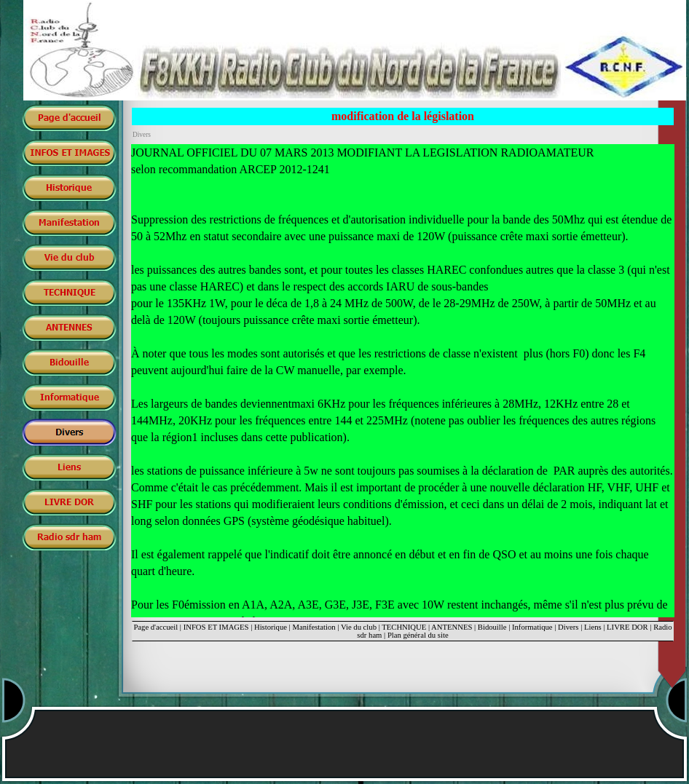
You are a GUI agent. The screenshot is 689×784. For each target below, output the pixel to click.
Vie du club (359, 627)
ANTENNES (452, 627)
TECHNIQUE (404, 627)
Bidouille (492, 627)
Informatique (532, 627)
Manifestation (314, 627)
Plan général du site (418, 635)
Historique (271, 627)
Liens (593, 627)
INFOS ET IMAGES (216, 627)
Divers (568, 627)
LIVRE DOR (627, 627)
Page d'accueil (155, 627)
